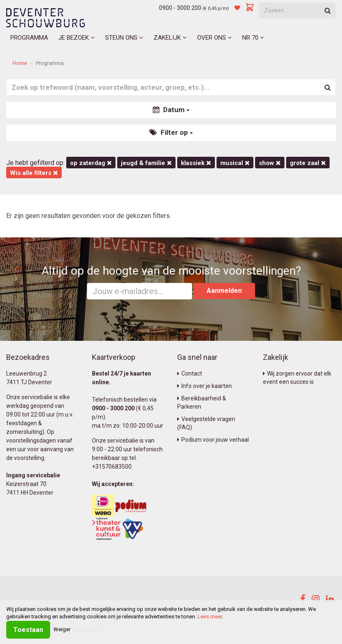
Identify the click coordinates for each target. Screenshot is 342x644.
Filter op (171, 132)
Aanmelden (224, 291)
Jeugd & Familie (146, 163)
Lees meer (210, 616)
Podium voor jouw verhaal (213, 440)
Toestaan (28, 630)
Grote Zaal (308, 163)
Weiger (62, 629)
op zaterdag (91, 163)
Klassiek (196, 163)
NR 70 (253, 38)
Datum (171, 110)
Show (270, 163)
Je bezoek (77, 38)
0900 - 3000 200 (180, 8)
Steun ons (124, 38)
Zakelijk (170, 38)
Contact (190, 373)
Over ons (214, 38)
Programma (29, 38)
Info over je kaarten (205, 386)
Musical (235, 163)
